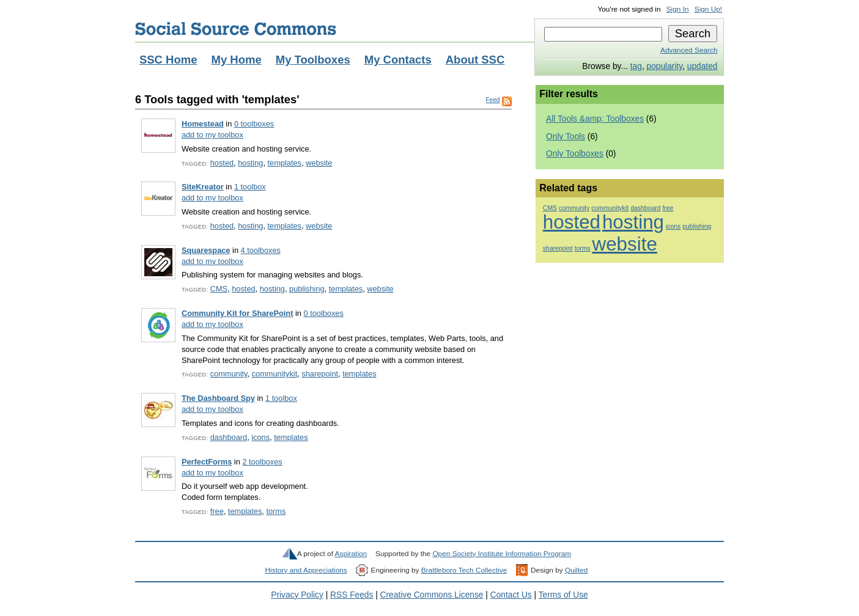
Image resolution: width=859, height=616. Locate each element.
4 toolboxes (261, 250)
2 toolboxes (262, 462)
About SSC (475, 60)
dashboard (229, 437)
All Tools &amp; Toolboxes (595, 119)
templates (285, 163)
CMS (219, 289)
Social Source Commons (236, 29)
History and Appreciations (306, 570)
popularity (665, 66)
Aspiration (351, 554)
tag (636, 66)
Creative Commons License (432, 595)
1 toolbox (250, 187)
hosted (222, 163)
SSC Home (168, 60)
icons (260, 437)
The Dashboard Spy (218, 398)
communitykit (275, 374)
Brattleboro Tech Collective (464, 570)
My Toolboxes (313, 60)
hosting (250, 163)
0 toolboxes (254, 124)
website (319, 163)
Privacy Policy (297, 595)
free (217, 511)
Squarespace (206, 250)
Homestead (203, 124)
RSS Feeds (352, 595)
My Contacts (398, 60)
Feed (492, 100)
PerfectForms (207, 462)
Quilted (576, 570)
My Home (236, 60)
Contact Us (511, 595)
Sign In (678, 9)
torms (276, 511)
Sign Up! (708, 9)
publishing (307, 289)
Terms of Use (563, 595)
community (229, 374)
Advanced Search (689, 50)
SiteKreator (203, 187)
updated (702, 66)
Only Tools (566, 137)
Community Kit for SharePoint (238, 313)
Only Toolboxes (575, 154)
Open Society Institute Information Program (502, 554)
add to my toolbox (212, 135)
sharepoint (320, 374)
